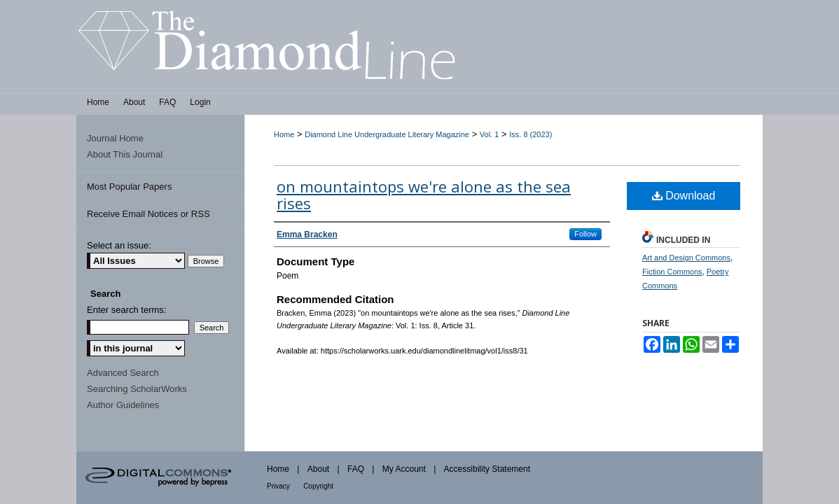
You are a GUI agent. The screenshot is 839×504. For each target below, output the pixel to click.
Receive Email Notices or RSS (148, 214)
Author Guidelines (123, 405)
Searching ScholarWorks (137, 389)
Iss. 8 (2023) (531, 134)
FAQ (356, 469)
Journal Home (115, 138)
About (318, 469)
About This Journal (125, 154)
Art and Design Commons (686, 258)
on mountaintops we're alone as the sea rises (424, 195)
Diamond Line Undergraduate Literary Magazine (387, 134)
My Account (404, 469)
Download (684, 196)
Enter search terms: (126, 310)
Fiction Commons (672, 272)
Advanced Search (123, 373)
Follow (585, 234)
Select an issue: (119, 245)
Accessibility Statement (487, 469)
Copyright (318, 486)
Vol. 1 (490, 134)
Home (284, 134)
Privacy (278, 486)
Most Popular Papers (129, 187)
